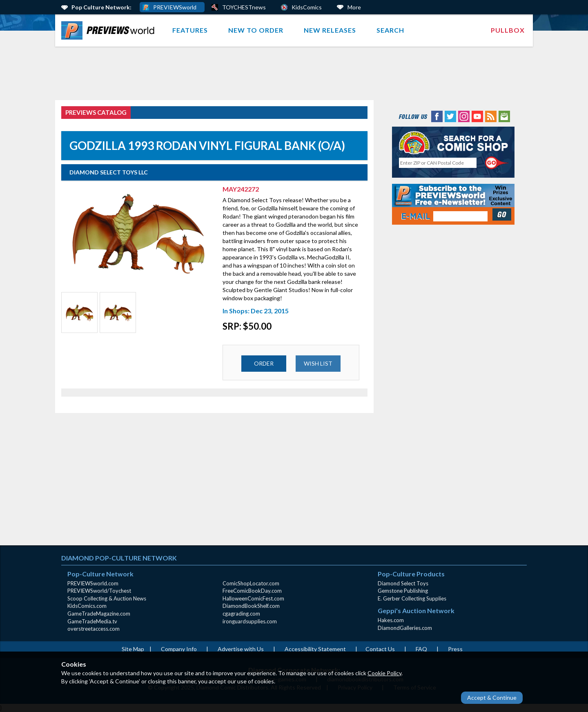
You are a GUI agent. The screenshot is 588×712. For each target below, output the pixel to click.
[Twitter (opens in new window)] (450, 116)
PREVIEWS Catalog (96, 112)
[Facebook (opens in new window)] (437, 116)
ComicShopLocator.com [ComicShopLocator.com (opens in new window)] (251, 583)
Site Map (133, 649)
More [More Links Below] (354, 7)
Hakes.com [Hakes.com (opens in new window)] (391, 620)
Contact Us (380, 649)
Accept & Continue (492, 697)
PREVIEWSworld (175, 7)
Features (190, 30)
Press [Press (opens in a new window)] (455, 649)
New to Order (256, 30)
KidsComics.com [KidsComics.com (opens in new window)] (87, 606)
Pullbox (508, 30)
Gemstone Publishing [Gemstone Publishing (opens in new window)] (403, 591)
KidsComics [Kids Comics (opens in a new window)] (307, 7)
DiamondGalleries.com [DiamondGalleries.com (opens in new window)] (405, 628)
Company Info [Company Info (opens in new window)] (179, 649)
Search (390, 30)
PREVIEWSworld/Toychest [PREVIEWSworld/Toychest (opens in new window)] (99, 591)
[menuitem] (110, 30)
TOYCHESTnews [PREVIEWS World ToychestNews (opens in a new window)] (244, 7)
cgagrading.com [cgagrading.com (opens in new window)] (241, 614)
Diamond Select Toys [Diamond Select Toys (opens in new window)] (403, 583)
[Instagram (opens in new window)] (464, 116)
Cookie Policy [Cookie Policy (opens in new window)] (384, 673)
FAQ (421, 649)
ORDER (264, 363)
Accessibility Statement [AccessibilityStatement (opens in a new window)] (315, 649)
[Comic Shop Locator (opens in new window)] (453, 142)
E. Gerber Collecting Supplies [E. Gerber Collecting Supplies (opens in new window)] (412, 598)
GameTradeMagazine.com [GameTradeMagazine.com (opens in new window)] (99, 614)
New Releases (330, 30)
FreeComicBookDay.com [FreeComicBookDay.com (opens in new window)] (252, 591)
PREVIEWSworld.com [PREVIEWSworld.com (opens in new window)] (93, 583)
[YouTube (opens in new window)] (477, 116)
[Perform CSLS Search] (497, 163)
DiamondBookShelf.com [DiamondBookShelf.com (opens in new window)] (251, 606)
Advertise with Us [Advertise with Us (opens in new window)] (241, 649)
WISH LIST (318, 363)
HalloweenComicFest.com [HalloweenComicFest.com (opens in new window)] (253, 598)
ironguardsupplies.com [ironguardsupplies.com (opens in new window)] (250, 621)
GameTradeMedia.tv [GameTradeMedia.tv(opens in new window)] (92, 621)
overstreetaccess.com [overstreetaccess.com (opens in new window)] (94, 629)
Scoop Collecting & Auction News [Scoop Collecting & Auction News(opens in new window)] (107, 598)
